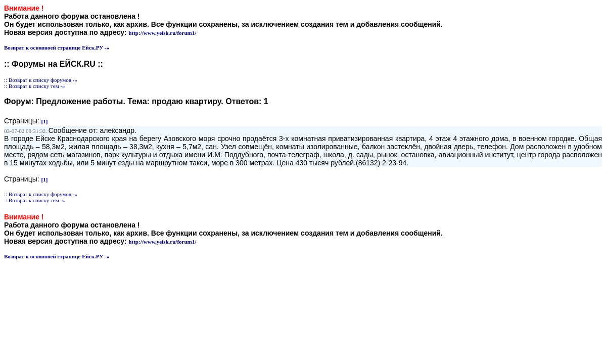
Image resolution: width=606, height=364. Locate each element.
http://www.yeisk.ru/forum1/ (162, 33)
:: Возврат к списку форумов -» (41, 80)
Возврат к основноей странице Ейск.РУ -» (57, 48)
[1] (45, 121)
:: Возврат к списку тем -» (35, 86)
